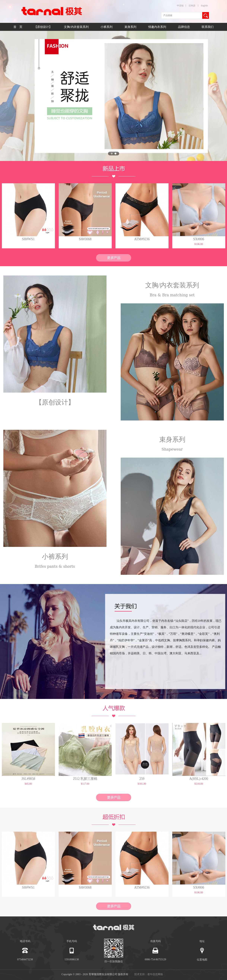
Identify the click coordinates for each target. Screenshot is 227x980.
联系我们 (208, 27)
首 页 (18, 27)
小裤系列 (107, 27)
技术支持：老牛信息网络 (149, 974)
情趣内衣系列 (158, 27)
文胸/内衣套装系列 (77, 27)
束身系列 (131, 27)
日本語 (192, 6)
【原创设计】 (43, 27)
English (204, 6)
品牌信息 (184, 27)
